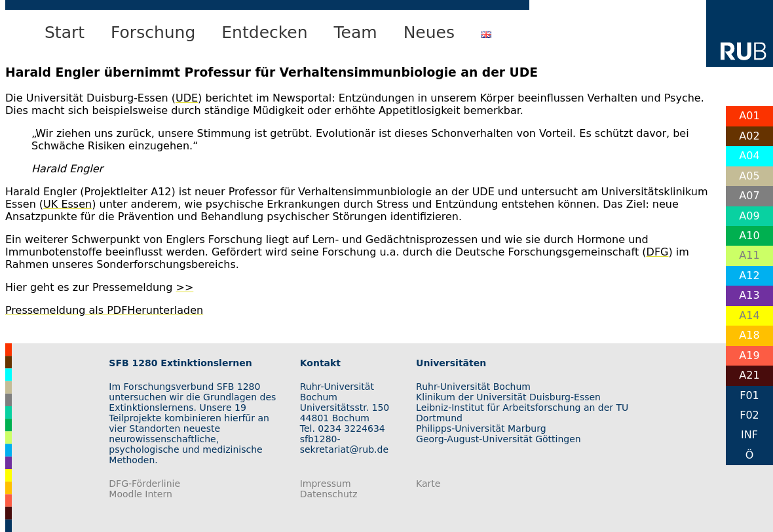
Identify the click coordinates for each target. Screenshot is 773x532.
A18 (749, 335)
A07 (749, 196)
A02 (749, 136)
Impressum (326, 484)
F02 (749, 415)
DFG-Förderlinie (144, 484)
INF (749, 435)
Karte (428, 484)
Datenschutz (329, 494)
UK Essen (67, 204)
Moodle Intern (141, 494)
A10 (749, 236)
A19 (749, 355)
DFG (658, 252)
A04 (749, 156)
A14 (749, 315)
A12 (749, 275)
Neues (429, 32)
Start (65, 32)
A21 (749, 375)
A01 (749, 116)
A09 (749, 216)
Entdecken (264, 32)
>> (184, 287)
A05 (749, 176)
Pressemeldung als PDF (66, 310)
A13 (749, 295)
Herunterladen (165, 310)
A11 (749, 255)
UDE (187, 98)
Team (356, 32)
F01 (749, 395)
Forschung (153, 32)
